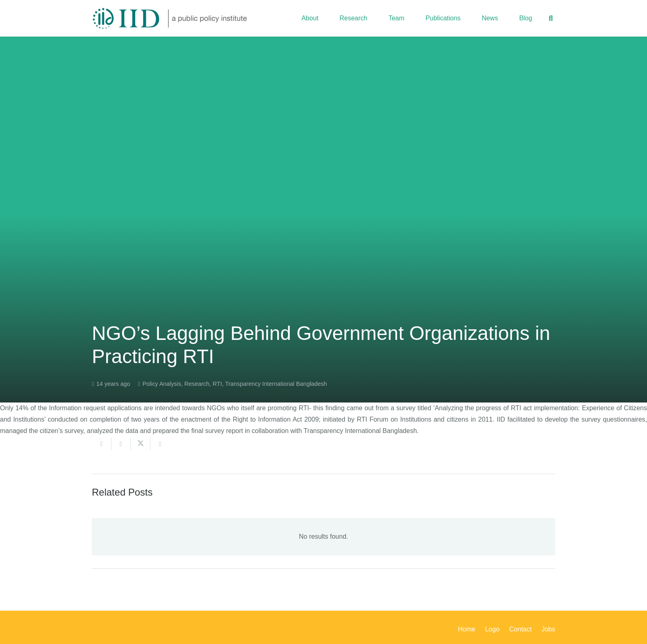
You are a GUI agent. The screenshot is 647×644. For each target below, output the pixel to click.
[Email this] (102, 444)
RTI (217, 384)
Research (197, 384)
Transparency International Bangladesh (276, 384)
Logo (492, 629)
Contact (520, 629)
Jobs (548, 629)
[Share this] (121, 444)
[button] (551, 18)
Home (467, 629)
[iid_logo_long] (170, 18)
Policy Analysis (162, 384)
